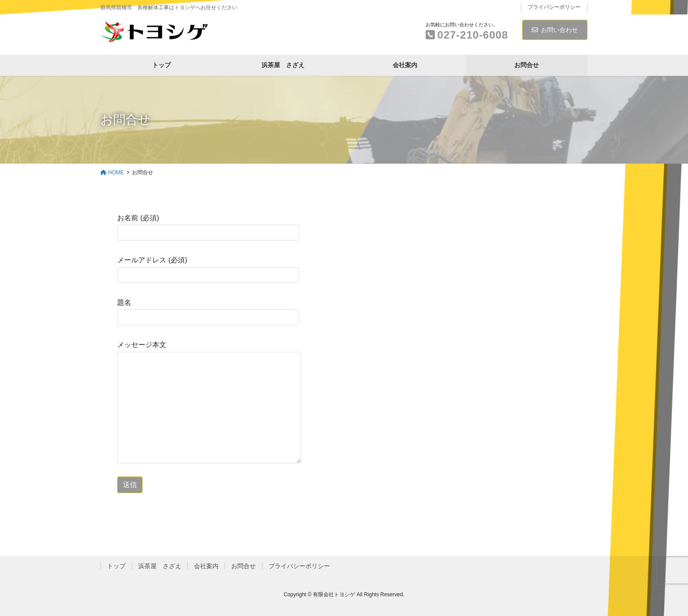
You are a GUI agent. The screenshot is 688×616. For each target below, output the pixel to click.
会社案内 (206, 566)
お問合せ (244, 566)
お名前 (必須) (208, 227)
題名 (208, 312)
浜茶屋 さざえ (160, 566)
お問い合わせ (555, 30)
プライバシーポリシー (554, 7)
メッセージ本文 (209, 402)
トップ (116, 566)
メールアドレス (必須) (208, 269)
